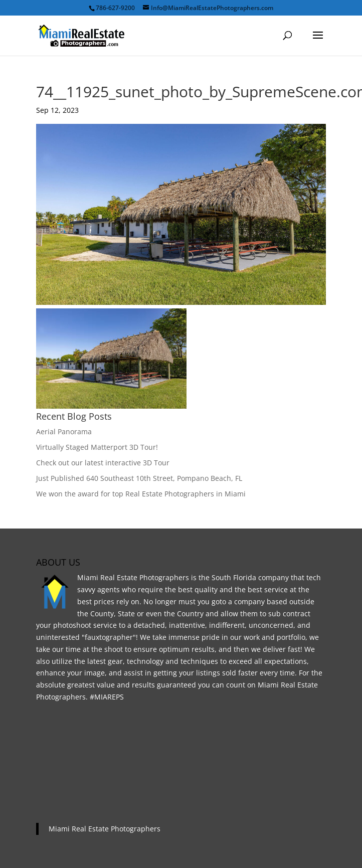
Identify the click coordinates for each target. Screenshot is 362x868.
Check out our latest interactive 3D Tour (103, 463)
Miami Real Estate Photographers (105, 829)
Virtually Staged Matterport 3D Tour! (97, 447)
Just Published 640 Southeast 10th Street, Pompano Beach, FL (139, 478)
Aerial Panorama (64, 431)
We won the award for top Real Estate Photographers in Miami (141, 494)
